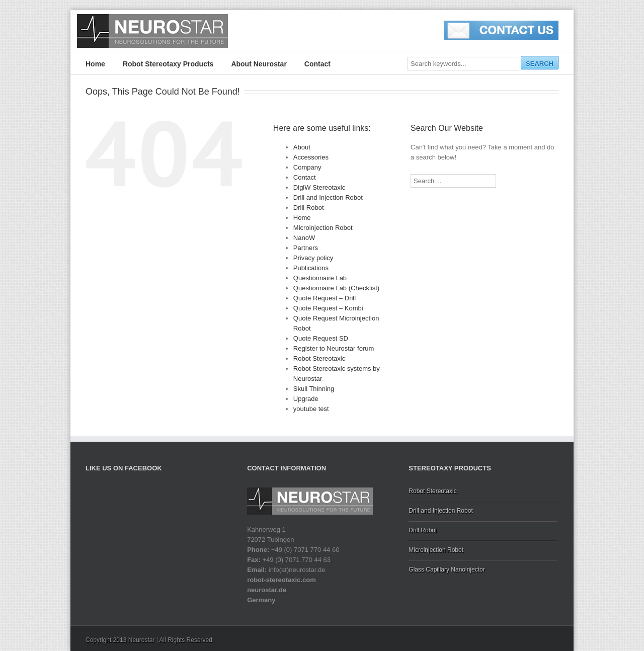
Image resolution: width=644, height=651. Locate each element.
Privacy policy (313, 258)
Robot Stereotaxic (319, 358)
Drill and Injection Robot (328, 197)
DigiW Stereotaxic (319, 187)
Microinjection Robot (323, 228)
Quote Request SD (321, 338)
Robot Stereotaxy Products (168, 64)
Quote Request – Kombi (328, 308)
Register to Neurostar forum (334, 348)
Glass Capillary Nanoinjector (447, 569)
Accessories (311, 157)
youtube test (311, 409)
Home (95, 64)
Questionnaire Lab (320, 278)
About (302, 147)
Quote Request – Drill (325, 298)
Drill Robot (309, 208)
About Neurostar (259, 64)
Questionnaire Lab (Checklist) (336, 288)
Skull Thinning (314, 389)
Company (307, 167)
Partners (306, 248)
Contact (317, 64)
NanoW (304, 238)
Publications (311, 268)
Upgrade (306, 399)
